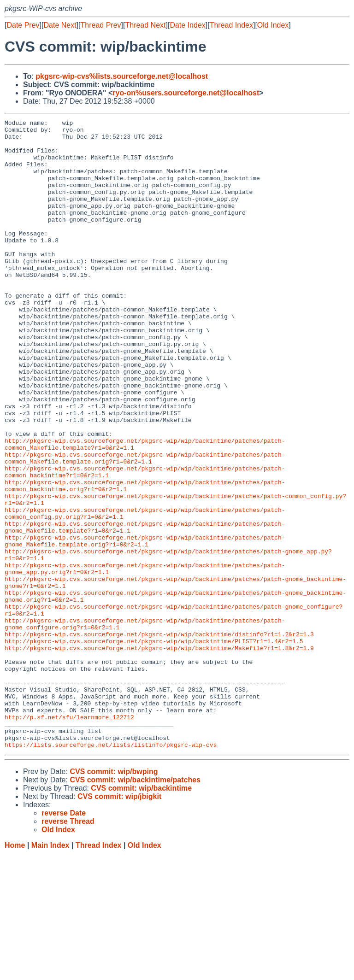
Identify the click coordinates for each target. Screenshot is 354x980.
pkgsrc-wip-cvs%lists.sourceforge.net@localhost (122, 76)
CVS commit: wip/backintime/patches (135, 906)
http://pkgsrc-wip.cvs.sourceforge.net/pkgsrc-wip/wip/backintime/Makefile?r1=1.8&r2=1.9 (159, 754)
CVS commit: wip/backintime (141, 914)
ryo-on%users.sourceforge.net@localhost (186, 93)
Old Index (273, 25)
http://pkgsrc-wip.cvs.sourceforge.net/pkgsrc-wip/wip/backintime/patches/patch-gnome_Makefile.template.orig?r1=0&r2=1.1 (145, 626)
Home (15, 971)
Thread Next (145, 25)
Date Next (60, 25)
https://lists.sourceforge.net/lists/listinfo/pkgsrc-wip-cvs (111, 870)
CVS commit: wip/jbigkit (119, 922)
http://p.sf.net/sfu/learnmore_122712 (69, 837)
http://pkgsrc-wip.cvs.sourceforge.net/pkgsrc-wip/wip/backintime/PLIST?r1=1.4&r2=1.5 (154, 746)
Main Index (50, 971)
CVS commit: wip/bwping (114, 897)
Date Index (187, 25)
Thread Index (231, 25)
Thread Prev (101, 25)
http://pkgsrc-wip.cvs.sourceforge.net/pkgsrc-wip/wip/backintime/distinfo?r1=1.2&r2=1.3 (159, 738)
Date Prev (23, 25)
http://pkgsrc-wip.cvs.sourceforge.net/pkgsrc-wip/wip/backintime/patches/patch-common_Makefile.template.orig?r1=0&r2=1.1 (145, 526)
